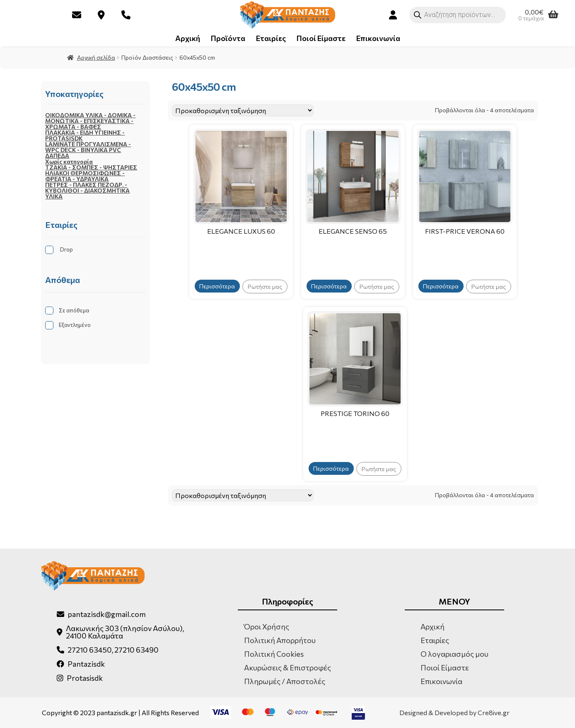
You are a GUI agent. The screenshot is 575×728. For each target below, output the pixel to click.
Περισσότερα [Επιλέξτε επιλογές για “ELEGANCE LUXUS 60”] (217, 286)
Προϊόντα (228, 38)
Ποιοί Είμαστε (321, 38)
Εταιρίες (271, 38)
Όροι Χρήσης (267, 626)
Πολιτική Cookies (274, 654)
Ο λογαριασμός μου (454, 654)
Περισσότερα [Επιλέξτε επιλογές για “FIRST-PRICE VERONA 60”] (441, 286)
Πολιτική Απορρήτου (280, 640)
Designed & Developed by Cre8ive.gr (454, 713)
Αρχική (188, 38)
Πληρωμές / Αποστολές (285, 681)
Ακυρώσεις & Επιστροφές (287, 668)
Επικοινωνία (378, 38)
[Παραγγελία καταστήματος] (243, 110)
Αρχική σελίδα (96, 57)
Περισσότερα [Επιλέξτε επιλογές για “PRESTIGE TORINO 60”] (331, 468)
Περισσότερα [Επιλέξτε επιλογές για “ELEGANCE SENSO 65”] (329, 286)
